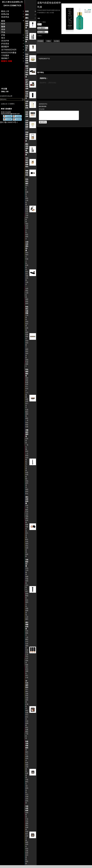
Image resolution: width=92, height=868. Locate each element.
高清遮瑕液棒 (27, 114)
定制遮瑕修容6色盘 (27, 137)
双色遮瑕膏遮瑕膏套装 (27, 59)
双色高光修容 (27, 181)
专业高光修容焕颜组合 (27, 162)
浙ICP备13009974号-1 (9, 122)
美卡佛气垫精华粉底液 (27, 84)
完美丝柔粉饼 (27, 808)
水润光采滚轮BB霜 (27, 246)
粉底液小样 (27, 48)
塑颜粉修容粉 (27, 173)
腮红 (27, 18)
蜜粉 (27, 15)
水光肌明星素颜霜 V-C (27, 125)
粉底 (27, 11)
